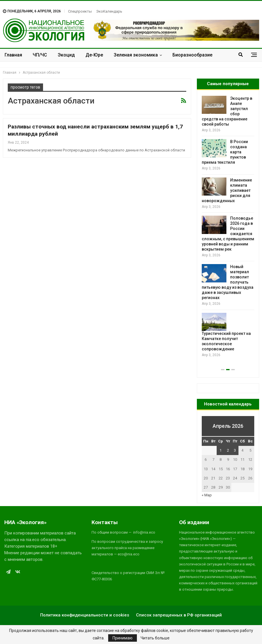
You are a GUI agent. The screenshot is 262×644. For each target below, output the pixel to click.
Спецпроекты (80, 11)
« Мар (207, 495)
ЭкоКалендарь (109, 11)
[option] (228, 227)
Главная (13, 55)
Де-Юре (94, 55)
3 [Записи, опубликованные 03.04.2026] (235, 450)
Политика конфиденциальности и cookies (85, 615)
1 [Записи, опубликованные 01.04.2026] (221, 450)
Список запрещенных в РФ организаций (179, 615)
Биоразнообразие (192, 55)
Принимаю (123, 638)
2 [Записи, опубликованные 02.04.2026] (228, 450)
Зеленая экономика (136, 55)
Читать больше (155, 638)
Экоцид (66, 55)
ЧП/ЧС (40, 55)
